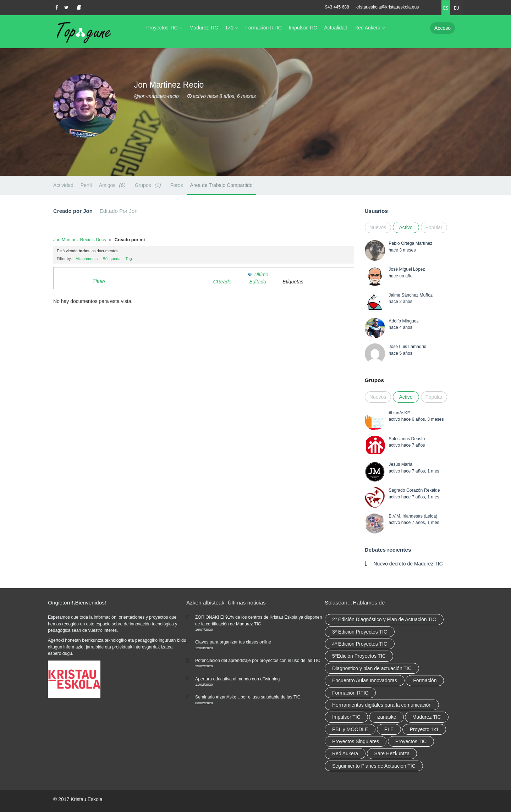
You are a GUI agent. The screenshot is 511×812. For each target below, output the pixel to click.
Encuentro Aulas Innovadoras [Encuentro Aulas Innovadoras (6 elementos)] (365, 680)
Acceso (443, 28)
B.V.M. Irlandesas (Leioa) (413, 516)
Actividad (63, 185)
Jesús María (400, 464)
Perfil (86, 185)
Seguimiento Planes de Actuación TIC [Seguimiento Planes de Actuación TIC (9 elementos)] (374, 766)
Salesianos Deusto (407, 439)
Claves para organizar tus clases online (233, 642)
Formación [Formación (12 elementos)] (425, 680)
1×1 (229, 28)
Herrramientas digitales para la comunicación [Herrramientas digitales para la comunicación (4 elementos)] (382, 705)
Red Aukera (367, 28)
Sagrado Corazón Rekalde (414, 490)
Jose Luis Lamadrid (407, 347)
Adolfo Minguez (403, 321)
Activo (406, 227)
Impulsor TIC (303, 28)
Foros (177, 185)
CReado (222, 282)
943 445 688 (337, 7)
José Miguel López (407, 269)
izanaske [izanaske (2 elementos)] (386, 717)
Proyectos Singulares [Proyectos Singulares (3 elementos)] (356, 741)
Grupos (149, 185)
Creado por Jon (73, 211)
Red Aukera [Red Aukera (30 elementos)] (345, 753)
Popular (434, 227)
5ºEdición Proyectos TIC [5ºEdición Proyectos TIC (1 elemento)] (359, 656)
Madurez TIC (204, 28)
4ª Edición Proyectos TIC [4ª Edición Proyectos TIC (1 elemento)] (360, 644)
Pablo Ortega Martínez (410, 243)
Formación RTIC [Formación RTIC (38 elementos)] (350, 693)
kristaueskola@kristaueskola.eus (387, 7)
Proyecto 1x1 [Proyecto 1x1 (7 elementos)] (424, 729)
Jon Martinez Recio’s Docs (80, 240)
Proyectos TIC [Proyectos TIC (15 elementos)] (411, 741)
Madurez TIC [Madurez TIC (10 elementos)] (427, 717)
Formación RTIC (263, 28)
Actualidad (336, 28)
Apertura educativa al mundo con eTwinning (237, 679)
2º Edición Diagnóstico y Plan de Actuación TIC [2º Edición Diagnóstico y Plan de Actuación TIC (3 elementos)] (384, 619)
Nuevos (378, 227)
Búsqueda (111, 259)
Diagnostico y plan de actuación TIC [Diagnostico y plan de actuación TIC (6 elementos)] (372, 668)
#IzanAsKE (399, 413)
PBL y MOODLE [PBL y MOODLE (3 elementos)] (350, 729)
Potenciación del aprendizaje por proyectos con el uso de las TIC (258, 661)
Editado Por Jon (119, 211)
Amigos (113, 185)
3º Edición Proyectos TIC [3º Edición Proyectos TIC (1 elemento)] (360, 632)
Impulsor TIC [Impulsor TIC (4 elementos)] (346, 717)
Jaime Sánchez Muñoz (411, 295)
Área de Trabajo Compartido (221, 185)
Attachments (87, 259)
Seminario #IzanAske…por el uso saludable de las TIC (248, 697)
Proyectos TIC (162, 28)
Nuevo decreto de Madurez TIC (408, 564)
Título (99, 281)
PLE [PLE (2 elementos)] (389, 729)
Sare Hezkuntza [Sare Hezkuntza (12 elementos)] (392, 753)
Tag (129, 259)
